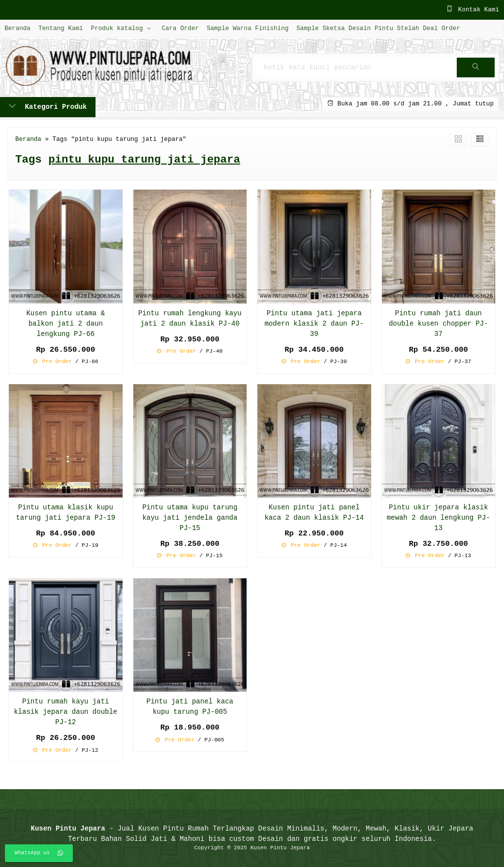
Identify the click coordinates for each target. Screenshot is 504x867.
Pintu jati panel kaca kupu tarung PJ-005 (190, 707)
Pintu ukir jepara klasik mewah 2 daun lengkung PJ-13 (439, 518)
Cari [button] (475, 71)
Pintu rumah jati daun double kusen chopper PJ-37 (439, 324)
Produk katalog (117, 28)
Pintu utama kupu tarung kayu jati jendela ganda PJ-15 (190, 518)
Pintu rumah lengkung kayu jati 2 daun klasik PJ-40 (190, 319)
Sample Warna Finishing (248, 28)
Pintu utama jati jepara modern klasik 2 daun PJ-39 (314, 324)
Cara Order (180, 28)
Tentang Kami (61, 28)
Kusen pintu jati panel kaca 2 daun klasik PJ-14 (314, 513)
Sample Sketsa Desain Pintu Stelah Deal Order (378, 28)
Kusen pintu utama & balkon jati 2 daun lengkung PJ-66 (65, 324)
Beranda (17, 28)
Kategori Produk (48, 107)
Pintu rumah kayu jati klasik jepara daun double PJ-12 (65, 712)
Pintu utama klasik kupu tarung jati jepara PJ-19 (65, 513)
